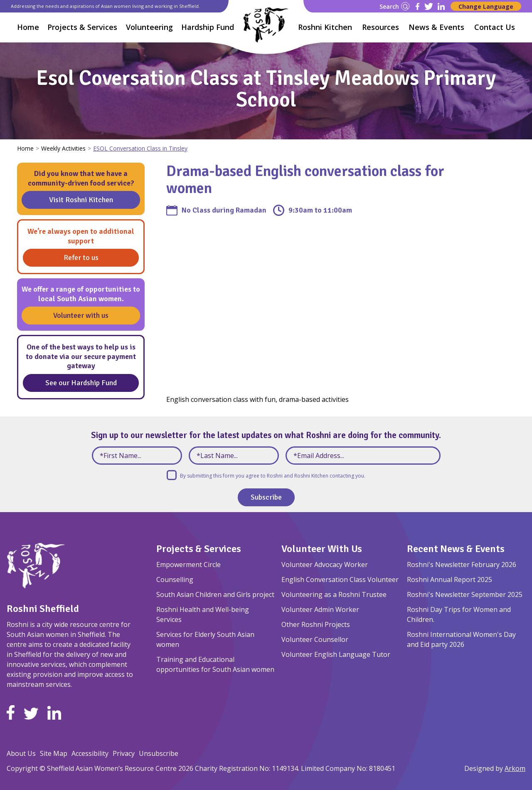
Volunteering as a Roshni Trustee (334, 594)
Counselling (175, 579)
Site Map (54, 753)
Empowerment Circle (188, 565)
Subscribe (266, 497)
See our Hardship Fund (81, 383)
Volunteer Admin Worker (320, 609)
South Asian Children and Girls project (215, 594)
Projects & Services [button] (82, 27)
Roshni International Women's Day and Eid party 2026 (461, 639)
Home (28, 27)
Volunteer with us (81, 315)
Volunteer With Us (322, 549)
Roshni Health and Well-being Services (203, 614)
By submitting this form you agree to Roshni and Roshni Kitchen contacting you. (273, 476)
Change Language (486, 6)
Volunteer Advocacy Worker (325, 565)
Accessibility (90, 753)
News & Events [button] (436, 27)
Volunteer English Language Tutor (336, 654)
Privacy (124, 753)
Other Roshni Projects (316, 624)
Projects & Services (199, 549)
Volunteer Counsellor (315, 639)
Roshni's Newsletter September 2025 (465, 594)
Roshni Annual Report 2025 (449, 579)
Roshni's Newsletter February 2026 (462, 565)
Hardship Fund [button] (208, 27)
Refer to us (81, 258)
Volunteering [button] (149, 27)
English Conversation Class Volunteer (340, 579)
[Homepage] (266, 25)
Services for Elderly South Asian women (205, 639)
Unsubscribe (159, 753)
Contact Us (495, 27)
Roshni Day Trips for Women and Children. (459, 614)
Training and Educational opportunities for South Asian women (215, 664)
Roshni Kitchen (325, 27)
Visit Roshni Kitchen (81, 200)
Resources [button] (381, 27)
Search (394, 6)
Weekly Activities (63, 148)
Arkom (515, 768)
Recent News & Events (456, 549)
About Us (21, 753)
